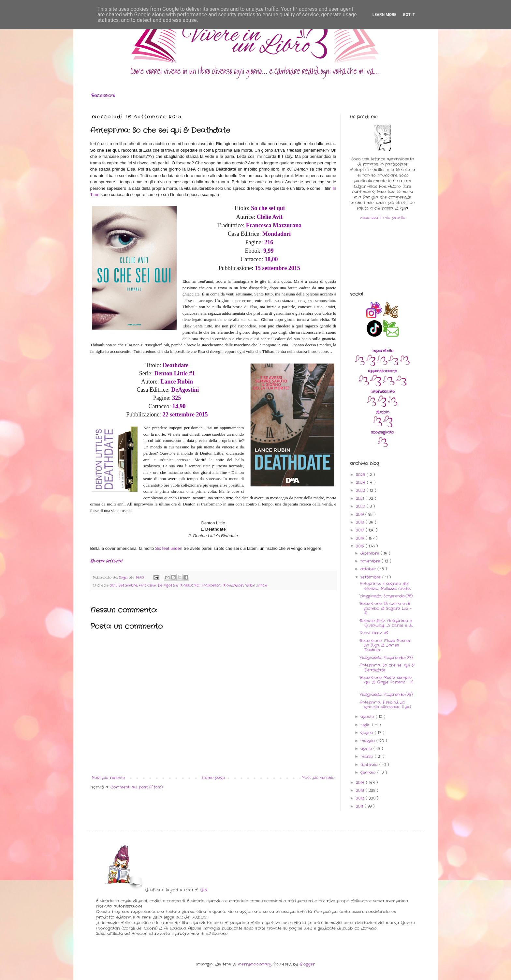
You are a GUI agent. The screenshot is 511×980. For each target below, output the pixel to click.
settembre (371, 577)
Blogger (307, 964)
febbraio (370, 765)
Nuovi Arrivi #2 (374, 633)
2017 (361, 530)
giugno (368, 733)
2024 (361, 482)
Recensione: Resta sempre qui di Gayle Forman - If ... (386, 682)
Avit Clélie (147, 585)
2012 (361, 798)
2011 (360, 806)
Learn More (385, 15)
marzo (368, 756)
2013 (361, 790)
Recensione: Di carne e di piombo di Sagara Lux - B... (386, 608)
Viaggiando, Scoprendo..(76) (386, 694)
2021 (361, 498)
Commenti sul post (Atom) (137, 787)
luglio (366, 725)
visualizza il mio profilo (383, 218)
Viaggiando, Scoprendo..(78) (386, 596)
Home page (213, 778)
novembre (371, 561)
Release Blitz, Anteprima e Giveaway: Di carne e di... (386, 623)
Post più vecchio (318, 778)
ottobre (369, 569)
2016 (361, 538)
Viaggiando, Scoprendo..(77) (386, 658)
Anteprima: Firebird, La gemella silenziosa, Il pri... (386, 705)
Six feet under (168, 548)
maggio (368, 741)
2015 (361, 546)
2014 (361, 783)
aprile (367, 749)
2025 (361, 475)
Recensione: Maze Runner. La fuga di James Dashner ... (385, 645)
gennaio (369, 772)
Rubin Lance (256, 585)
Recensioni (103, 96)
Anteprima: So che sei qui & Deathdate (387, 667)
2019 (361, 514)
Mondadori (233, 585)
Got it (409, 15)
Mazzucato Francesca (200, 585)
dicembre (371, 553)
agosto (368, 717)
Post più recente (108, 778)
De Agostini (168, 585)
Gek (204, 890)
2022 (361, 490)
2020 (361, 506)
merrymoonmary (255, 964)
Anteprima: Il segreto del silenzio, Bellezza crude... (385, 586)
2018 (361, 522)
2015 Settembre (124, 585)
